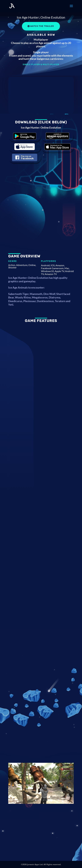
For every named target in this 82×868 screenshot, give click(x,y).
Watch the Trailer (42, 26)
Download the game (25, 136)
